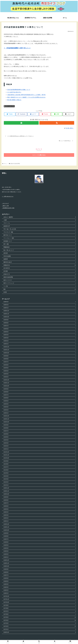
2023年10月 (40, 386)
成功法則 (40, 253)
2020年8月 (40, 500)
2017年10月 (40, 602)
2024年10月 (40, 353)
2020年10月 (40, 494)
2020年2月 (40, 518)
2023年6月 (40, 398)
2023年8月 (40, 392)
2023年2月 (40, 410)
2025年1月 (40, 344)
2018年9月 (40, 569)
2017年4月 (40, 620)
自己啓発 (40, 271)
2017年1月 (40, 629)
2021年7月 (40, 467)
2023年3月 (40, 407)
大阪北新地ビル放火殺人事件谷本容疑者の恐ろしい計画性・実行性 (26, 95)
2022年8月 (40, 428)
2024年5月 (40, 368)
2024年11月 (40, 350)
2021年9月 (40, 461)
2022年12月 (40, 416)
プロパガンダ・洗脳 (40, 232)
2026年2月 (40, 305)
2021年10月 (40, 458)
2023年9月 (40, 389)
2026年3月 (40, 302)
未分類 (40, 292)
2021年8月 (40, 464)
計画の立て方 (40, 274)
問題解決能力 (40, 247)
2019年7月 (40, 539)
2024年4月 (40, 371)
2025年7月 (40, 326)
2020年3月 (40, 515)
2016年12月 (40, 632)
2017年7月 (40, 611)
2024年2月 (40, 377)
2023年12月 (40, 380)
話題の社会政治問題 (9, 106)
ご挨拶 (40, 220)
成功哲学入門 (40, 226)
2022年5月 (40, 437)
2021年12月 (40, 452)
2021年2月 (40, 482)
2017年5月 (40, 617)
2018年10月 (40, 566)
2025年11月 (40, 314)
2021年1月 (40, 485)
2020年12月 (40, 488)
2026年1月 (40, 308)
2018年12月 (40, 560)
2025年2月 (40, 341)
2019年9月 (40, 533)
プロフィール (40, 223)
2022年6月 (40, 434)
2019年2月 (40, 554)
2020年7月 (40, 503)
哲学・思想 (40, 244)
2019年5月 (40, 545)
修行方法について (40, 235)
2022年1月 (40, 449)
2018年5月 (40, 581)
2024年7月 (40, 362)
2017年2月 (40, 626)
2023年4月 (40, 404)
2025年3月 (40, 338)
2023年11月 (40, 383)
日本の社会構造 (40, 256)
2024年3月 (40, 374)
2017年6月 (40, 614)
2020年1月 (40, 521)
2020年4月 (40, 512)
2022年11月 (40, 419)
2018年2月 (40, 590)
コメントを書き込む (39, 155)
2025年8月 (40, 323)
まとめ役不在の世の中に (14, 92)
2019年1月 (40, 557)
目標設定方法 (40, 265)
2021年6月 (40, 470)
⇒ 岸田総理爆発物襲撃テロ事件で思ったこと (17, 48)
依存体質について (40, 241)
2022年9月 (40, 425)
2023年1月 (40, 413)
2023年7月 (40, 395)
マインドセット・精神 (40, 238)
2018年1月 (40, 593)
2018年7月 (40, 575)
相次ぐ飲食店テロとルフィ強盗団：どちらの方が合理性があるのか (26, 97)
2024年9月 (40, 356)
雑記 (40, 289)
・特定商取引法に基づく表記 (8, 208)
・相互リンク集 (5, 206)
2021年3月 (40, 479)
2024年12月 (40, 347)
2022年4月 (40, 440)
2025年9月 (40, 320)
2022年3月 (40, 443)
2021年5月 (40, 473)
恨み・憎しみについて (40, 250)
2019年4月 (40, 548)
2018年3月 (40, 587)
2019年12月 (40, 524)
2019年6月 (40, 542)
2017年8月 (40, 608)
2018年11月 (40, 563)
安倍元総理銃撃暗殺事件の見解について (19, 90)
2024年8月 (40, 359)
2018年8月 (40, 572)
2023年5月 (40, 401)
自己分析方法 (40, 268)
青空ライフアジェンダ (40, 283)
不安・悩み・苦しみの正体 (40, 229)
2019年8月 (40, 536)
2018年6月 (40, 578)
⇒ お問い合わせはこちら (8, 197)
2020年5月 (40, 509)
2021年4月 (40, 476)
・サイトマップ (5, 203)
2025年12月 (40, 311)
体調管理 (40, 259)
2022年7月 (40, 431)
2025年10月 (40, 317)
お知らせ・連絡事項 (40, 217)
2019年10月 (40, 530)
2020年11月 (40, 491)
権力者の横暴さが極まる (14, 100)
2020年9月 (40, 497)
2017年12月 (40, 596)
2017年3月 (40, 623)
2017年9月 (40, 605)
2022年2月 (40, 446)
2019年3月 (40, 551)
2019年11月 (40, 527)
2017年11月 (40, 599)
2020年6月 (40, 506)
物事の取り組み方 (40, 262)
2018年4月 (40, 584)
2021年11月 (40, 455)
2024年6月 (40, 365)
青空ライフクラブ (40, 280)
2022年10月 (40, 422)
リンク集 (40, 286)
